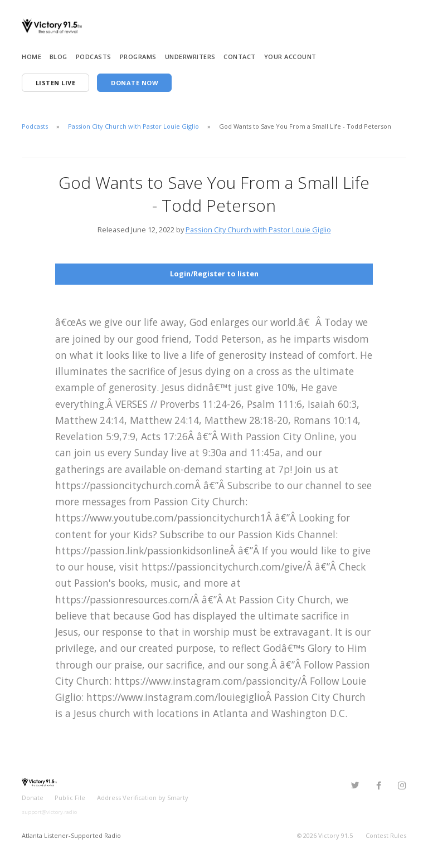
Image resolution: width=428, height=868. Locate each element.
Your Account (290, 57)
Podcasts (94, 57)
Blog (59, 57)
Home (31, 57)
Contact (240, 57)
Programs (138, 57)
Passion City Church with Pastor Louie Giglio (133, 126)
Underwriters (190, 57)
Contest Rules (386, 835)
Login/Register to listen (214, 274)
